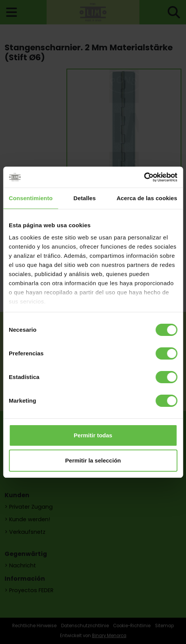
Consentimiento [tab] (31, 198)
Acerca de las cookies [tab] (147, 198)
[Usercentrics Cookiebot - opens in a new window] (144, 177)
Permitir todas (93, 435)
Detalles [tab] (84, 198)
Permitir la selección (93, 460)
